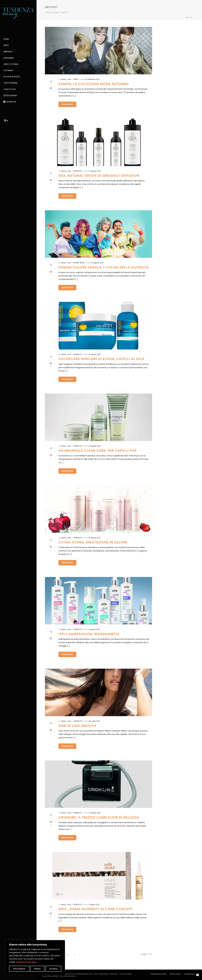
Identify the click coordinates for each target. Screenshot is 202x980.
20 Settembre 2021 (92, 79)
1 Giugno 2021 (94, 905)
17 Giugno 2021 (95, 813)
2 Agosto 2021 (94, 629)
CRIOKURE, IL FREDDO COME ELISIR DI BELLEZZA (99, 817)
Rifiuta (37, 969)
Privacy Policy (175, 974)
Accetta (53, 969)
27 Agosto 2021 (95, 171)
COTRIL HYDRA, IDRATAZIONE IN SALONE (93, 542)
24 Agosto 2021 (95, 354)
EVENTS (76, 263)
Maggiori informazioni (27, 962)
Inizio (188, 17)
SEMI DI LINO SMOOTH (77, 726)
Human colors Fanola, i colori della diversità (104, 267)
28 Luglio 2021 (94, 721)
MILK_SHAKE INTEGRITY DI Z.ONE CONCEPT (96, 909)
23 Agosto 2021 (95, 446)
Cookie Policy (189, 974)
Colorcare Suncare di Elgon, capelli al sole (101, 359)
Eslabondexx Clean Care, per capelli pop (98, 451)
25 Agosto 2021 (97, 263)
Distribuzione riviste (159, 974)
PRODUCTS (78, 171)
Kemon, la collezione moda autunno (94, 84)
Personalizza (19, 969)
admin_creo (66, 79)
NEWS (76, 79)
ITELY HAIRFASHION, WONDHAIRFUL (89, 634)
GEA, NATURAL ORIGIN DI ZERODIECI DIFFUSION (99, 176)
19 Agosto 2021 (94, 538)
